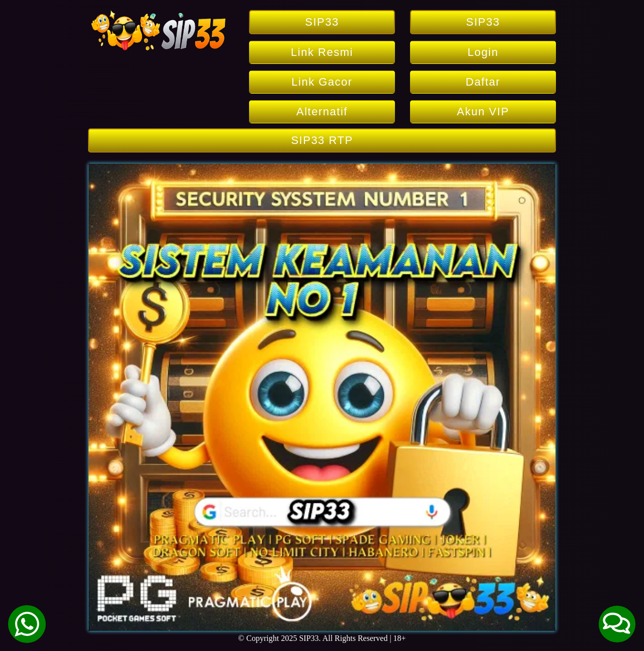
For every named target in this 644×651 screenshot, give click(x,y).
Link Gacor (322, 82)
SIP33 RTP (322, 140)
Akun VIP (483, 112)
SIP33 (322, 22)
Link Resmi (322, 52)
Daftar (483, 82)
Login (483, 52)
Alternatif (322, 112)
